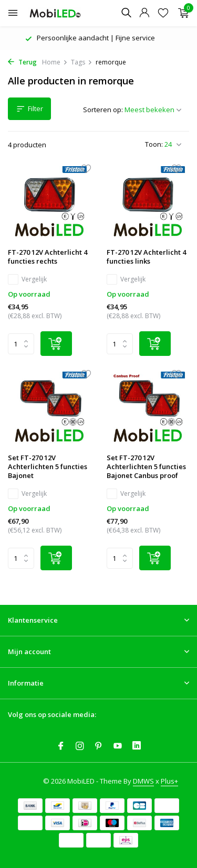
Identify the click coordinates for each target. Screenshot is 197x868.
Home (55, 62)
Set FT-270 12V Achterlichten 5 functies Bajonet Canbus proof (146, 467)
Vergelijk (27, 279)
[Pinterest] (99, 746)
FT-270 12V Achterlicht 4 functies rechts (48, 257)
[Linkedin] (137, 746)
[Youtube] (118, 746)
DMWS (143, 781)
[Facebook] (61, 746)
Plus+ (169, 781)
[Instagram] (80, 746)
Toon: (154, 144)
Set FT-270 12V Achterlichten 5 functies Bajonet (48, 467)
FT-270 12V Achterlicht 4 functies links (146, 257)
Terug (22, 62)
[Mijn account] (144, 13)
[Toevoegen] (56, 344)
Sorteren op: (103, 110)
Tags (82, 62)
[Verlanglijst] (163, 13)
